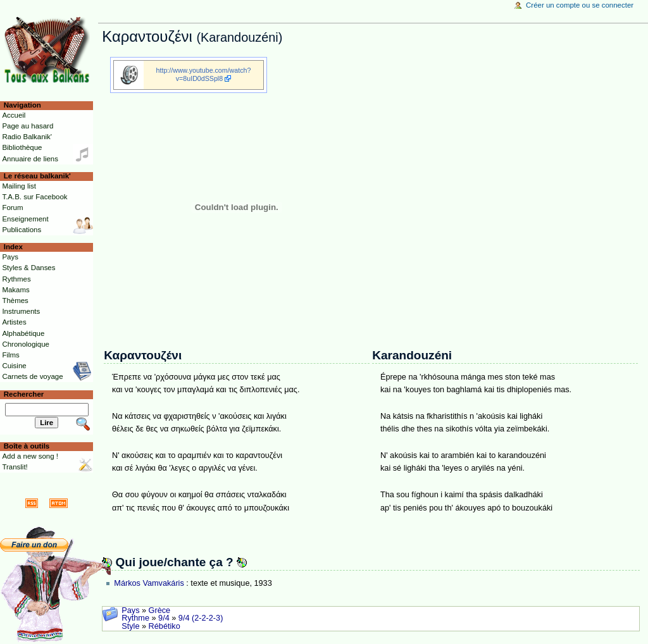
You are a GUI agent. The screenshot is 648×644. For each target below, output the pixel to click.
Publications (22, 230)
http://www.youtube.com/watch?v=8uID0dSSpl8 (204, 74)
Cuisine (14, 366)
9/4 (164, 618)
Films (10, 355)
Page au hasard (28, 126)
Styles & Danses (28, 268)
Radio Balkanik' (27, 137)
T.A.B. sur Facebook (34, 197)
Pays (130, 610)
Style (130, 626)
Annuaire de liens (30, 159)
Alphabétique (23, 333)
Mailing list (19, 186)
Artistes (14, 322)
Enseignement (25, 219)
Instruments (21, 311)
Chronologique (26, 344)
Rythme (135, 618)
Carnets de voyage (32, 376)
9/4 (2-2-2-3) (201, 618)
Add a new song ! (30, 456)
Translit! (15, 467)
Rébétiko (165, 626)
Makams (16, 290)
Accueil (14, 115)
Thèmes (15, 300)
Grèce (160, 610)
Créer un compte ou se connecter (580, 5)
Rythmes (16, 279)
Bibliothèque (22, 147)
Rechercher (24, 394)
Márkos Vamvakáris (149, 583)
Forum (12, 207)
